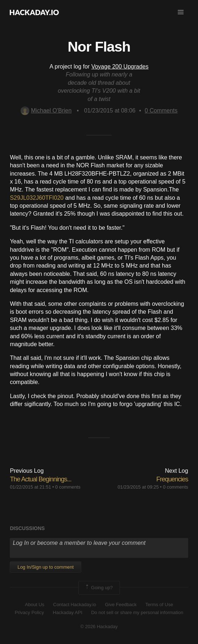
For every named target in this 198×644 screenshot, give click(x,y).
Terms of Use (159, 605)
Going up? (99, 588)
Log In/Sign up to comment (45, 567)
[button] (181, 12)
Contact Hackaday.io (75, 605)
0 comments (68, 487)
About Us (35, 605)
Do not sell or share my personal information (137, 612)
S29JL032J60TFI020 (37, 198)
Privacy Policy (29, 612)
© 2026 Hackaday (99, 627)
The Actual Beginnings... (40, 479)
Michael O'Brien (46, 111)
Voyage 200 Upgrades (120, 67)
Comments (161, 111)
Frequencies (172, 479)
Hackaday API (68, 612)
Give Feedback (120, 605)
